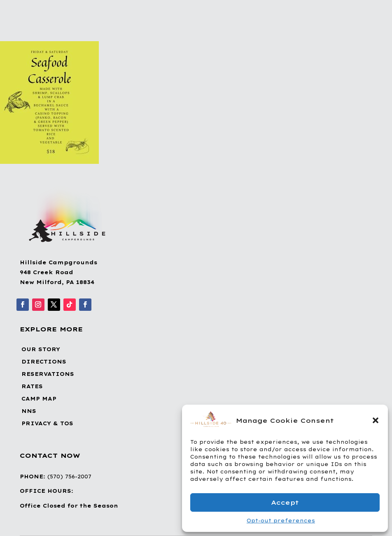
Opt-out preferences (281, 521)
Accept (285, 502)
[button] (376, 420)
